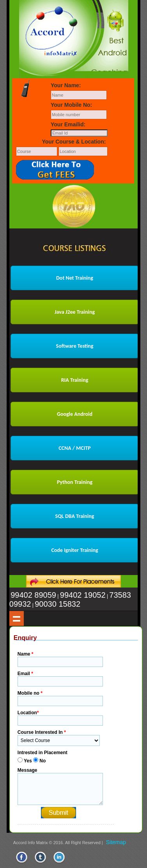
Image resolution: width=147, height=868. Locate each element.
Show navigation (17, 618)
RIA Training (75, 380)
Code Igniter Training (74, 550)
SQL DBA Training (75, 516)
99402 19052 (83, 595)
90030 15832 (58, 604)
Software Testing (75, 346)
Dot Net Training (75, 278)
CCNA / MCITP (75, 448)
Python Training (75, 482)
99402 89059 (33, 595)
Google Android (75, 414)
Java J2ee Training (75, 312)
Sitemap (116, 842)
